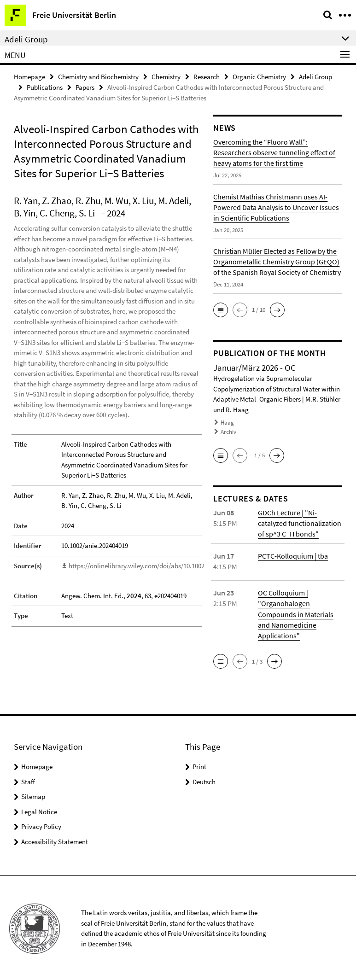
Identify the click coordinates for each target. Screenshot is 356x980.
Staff (28, 780)
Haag (227, 423)
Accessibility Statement (55, 840)
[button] (221, 309)
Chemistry (166, 77)
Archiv (228, 431)
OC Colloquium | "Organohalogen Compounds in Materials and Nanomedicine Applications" (296, 613)
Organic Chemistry (259, 77)
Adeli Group (315, 77)
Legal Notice (39, 810)
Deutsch (204, 780)
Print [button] (199, 765)
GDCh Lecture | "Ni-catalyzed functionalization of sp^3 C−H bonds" (300, 522)
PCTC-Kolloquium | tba (293, 555)
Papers (85, 87)
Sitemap (33, 795)
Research (207, 77)
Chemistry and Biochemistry (98, 77)
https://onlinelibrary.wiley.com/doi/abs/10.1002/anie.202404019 (159, 565)
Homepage (29, 77)
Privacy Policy (41, 825)
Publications (45, 87)
